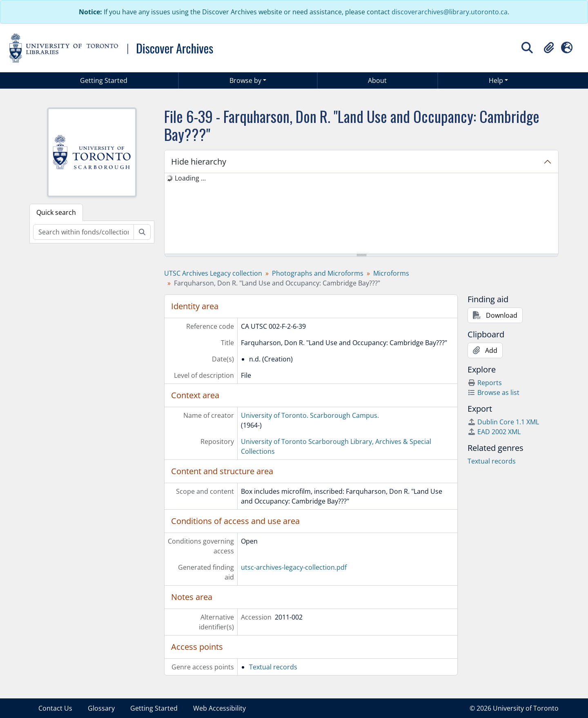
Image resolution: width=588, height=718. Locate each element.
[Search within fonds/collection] (84, 232)
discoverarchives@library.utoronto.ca (450, 12)
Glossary (101, 708)
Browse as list (493, 392)
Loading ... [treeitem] (190, 178)
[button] (549, 48)
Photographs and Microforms (318, 273)
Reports (485, 383)
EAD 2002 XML (494, 432)
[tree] (361, 214)
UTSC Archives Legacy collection (213, 273)
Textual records (273, 667)
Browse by (245, 80)
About (377, 80)
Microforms (391, 273)
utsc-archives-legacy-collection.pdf (294, 567)
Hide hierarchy (199, 162)
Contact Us (55, 708)
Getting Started (104, 80)
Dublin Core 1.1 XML (503, 422)
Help (496, 80)
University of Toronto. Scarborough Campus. (310, 415)
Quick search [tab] (56, 212)
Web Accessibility (219, 708)
